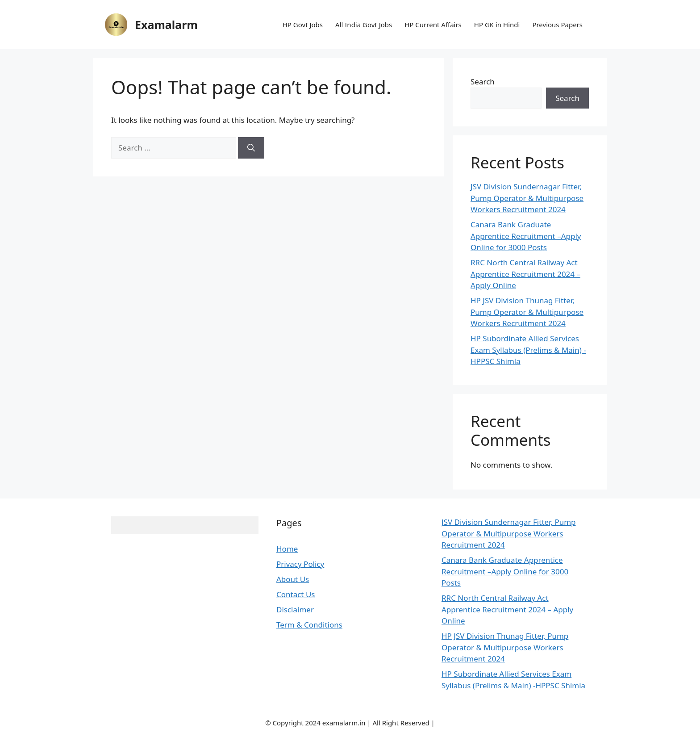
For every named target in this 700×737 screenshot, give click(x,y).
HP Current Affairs (433, 25)
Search (483, 82)
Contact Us (296, 594)
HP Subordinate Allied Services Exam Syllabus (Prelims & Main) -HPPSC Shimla (528, 350)
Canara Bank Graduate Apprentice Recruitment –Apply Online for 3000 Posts (526, 236)
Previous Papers (557, 25)
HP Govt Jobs (303, 25)
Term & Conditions (309, 625)
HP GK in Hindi (497, 25)
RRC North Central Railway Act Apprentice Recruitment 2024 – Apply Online (525, 274)
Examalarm (166, 25)
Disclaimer (295, 609)
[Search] (251, 148)
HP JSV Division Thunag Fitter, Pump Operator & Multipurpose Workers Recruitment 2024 (527, 312)
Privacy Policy (300, 564)
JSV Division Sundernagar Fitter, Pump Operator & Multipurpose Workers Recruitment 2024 (527, 198)
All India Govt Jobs (364, 25)
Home (287, 549)
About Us (293, 579)
